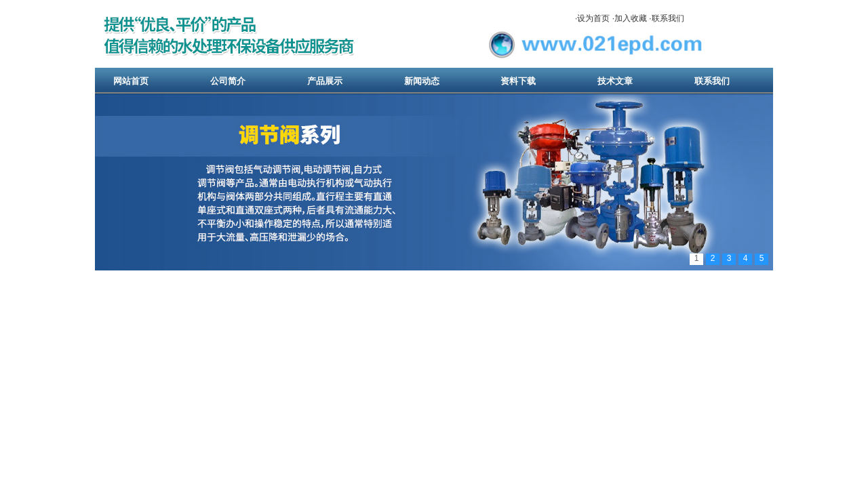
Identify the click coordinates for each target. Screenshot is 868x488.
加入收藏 (631, 18)
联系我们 (668, 18)
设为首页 (593, 18)
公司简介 (228, 81)
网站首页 (131, 81)
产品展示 (325, 81)
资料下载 (518, 81)
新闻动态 (422, 81)
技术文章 (615, 81)
